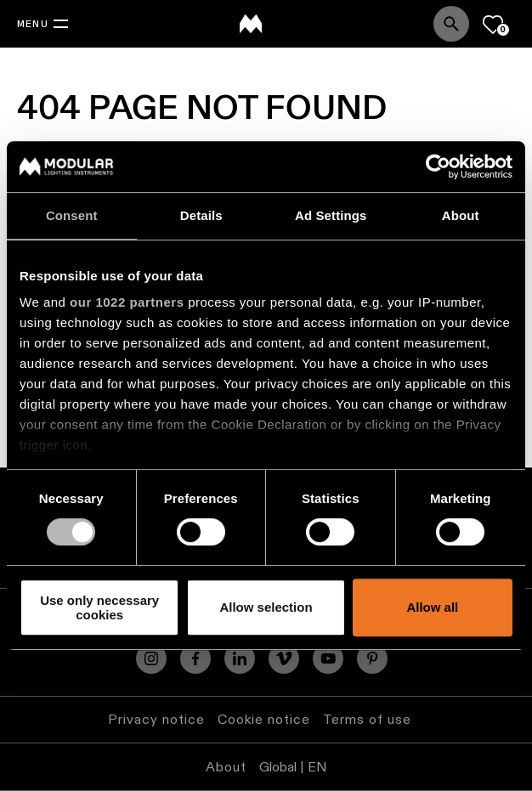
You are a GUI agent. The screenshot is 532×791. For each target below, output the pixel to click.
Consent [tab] (72, 215)
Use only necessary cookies (99, 607)
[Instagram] (151, 658)
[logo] (251, 24)
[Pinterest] (372, 658)
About (226, 767)
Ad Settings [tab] (331, 215)
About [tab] (461, 215)
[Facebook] (195, 658)
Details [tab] (201, 215)
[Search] (451, 24)
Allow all (432, 608)
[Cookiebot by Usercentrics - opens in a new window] (438, 167)
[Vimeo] (284, 658)
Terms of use (367, 719)
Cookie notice (264, 719)
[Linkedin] (240, 658)
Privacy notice (156, 719)
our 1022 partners (127, 302)
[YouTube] (328, 658)
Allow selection (266, 608)
